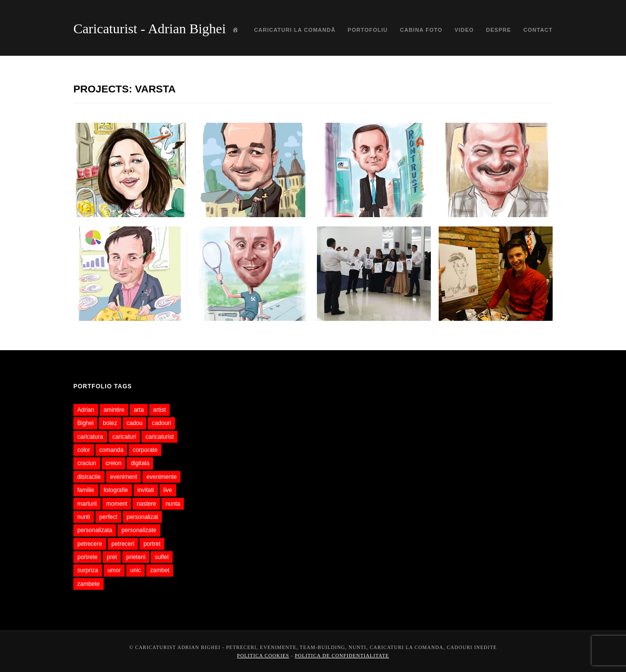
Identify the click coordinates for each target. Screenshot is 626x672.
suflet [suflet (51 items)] (162, 557)
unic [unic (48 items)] (135, 570)
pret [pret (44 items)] (112, 557)
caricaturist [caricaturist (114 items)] (159, 437)
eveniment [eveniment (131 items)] (123, 477)
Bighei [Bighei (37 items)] (85, 423)
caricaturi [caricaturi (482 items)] (124, 437)
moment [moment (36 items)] (117, 504)
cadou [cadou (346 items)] (135, 423)
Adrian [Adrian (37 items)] (86, 410)
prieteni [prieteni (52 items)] (136, 557)
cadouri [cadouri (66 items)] (161, 423)
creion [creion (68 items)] (114, 463)
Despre (499, 30)
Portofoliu (368, 30)
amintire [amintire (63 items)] (114, 410)
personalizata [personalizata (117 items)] (95, 530)
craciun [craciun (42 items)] (87, 463)
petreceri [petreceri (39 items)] (123, 544)
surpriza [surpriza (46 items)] (88, 570)
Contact (538, 30)
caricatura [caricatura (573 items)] (90, 437)
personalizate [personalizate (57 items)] (139, 530)
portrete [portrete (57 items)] (87, 557)
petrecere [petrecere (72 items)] (90, 544)
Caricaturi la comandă (294, 30)
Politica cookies (263, 656)
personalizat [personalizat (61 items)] (143, 517)
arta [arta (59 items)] (139, 410)
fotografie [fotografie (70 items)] (116, 490)
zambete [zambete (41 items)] (89, 584)
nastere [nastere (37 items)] (146, 504)
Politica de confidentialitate (342, 656)
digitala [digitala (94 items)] (140, 463)
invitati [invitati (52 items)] (146, 490)
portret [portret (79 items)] (152, 544)
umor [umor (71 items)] (114, 570)
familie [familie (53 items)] (86, 490)
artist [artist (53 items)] (159, 410)
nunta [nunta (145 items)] (173, 504)
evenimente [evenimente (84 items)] (161, 477)
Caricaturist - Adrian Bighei (150, 29)
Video (464, 30)
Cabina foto (421, 30)
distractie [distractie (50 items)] (89, 477)
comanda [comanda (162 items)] (111, 450)
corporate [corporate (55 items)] (145, 450)
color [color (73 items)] (84, 450)
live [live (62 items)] (168, 490)
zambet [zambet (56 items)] (160, 570)
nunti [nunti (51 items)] (84, 517)
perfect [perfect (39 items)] (108, 517)
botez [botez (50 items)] (110, 423)
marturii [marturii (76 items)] (87, 504)
